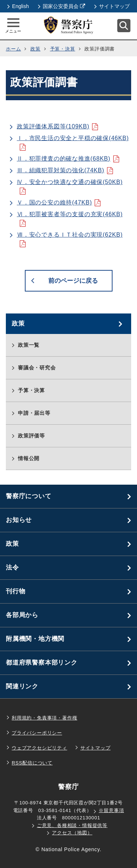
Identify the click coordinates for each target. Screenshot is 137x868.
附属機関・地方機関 (35, 639)
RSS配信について (32, 763)
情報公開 (29, 458)
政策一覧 (29, 345)
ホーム (13, 49)
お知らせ (19, 520)
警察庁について (29, 496)
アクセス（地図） (72, 833)
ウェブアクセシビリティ (39, 748)
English (18, 6)
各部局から (22, 615)
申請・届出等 (34, 413)
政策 (35, 49)
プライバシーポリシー (37, 733)
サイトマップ (112, 6)
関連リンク (22, 686)
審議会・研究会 (37, 368)
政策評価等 (31, 436)
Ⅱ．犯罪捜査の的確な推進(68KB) (64, 159)
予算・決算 (63, 49)
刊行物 (16, 591)
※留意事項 (111, 810)
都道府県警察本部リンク (42, 663)
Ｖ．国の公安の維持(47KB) (54, 202)
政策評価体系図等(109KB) (53, 126)
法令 (12, 568)
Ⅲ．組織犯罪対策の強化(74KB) (60, 170)
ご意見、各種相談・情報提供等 (72, 825)
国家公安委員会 (62, 6)
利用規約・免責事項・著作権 (44, 718)
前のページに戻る (73, 281)
